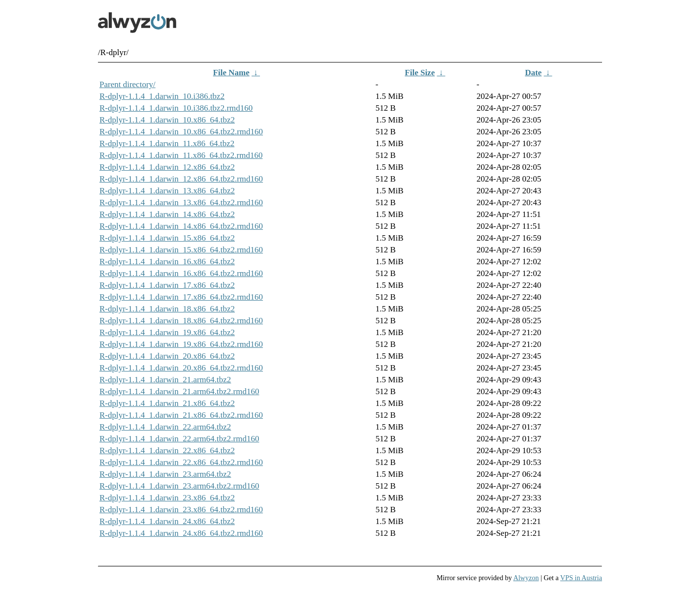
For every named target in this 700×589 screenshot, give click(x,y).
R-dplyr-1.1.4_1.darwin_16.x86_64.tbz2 (167, 262)
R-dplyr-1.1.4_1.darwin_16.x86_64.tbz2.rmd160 (181, 273)
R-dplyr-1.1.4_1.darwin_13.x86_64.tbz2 (167, 191)
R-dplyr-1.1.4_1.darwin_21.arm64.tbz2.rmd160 (179, 391)
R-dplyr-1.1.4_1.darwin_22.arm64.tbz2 (165, 427)
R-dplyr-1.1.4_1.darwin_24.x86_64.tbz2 (167, 521)
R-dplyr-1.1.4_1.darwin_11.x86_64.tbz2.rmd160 (181, 155)
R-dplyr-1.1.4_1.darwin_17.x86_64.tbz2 (167, 285)
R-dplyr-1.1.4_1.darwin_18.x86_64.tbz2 (167, 309)
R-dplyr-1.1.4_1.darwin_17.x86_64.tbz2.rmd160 (181, 297)
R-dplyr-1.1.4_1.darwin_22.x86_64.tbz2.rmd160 (181, 462)
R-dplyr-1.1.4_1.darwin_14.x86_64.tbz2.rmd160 (181, 226)
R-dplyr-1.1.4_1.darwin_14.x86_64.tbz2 (167, 214)
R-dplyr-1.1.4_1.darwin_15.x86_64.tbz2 (167, 238)
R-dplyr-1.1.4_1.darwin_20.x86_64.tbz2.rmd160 (181, 368)
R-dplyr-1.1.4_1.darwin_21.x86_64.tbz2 (167, 403)
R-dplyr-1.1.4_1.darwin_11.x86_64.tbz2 (167, 143)
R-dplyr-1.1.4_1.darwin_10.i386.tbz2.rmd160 (176, 108)
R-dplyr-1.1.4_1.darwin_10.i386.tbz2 (162, 96)
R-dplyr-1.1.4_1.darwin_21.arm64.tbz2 (165, 380)
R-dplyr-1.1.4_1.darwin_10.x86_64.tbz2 (167, 120)
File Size (420, 73)
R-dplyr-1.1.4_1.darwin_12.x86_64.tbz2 (167, 167)
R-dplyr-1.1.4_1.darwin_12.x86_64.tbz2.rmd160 (181, 179)
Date (533, 73)
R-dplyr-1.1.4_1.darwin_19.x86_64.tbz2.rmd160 (181, 344)
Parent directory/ (127, 84)
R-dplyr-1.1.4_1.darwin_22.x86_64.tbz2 (167, 450)
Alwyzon (526, 578)
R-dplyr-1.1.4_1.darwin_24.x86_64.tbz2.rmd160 (181, 533)
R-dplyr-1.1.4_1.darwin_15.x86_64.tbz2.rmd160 (181, 250)
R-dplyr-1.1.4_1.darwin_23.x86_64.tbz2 (167, 498)
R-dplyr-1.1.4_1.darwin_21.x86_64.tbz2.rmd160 (181, 415)
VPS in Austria (581, 578)
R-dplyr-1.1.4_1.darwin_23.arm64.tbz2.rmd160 (179, 486)
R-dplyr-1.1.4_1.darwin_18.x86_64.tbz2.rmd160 (181, 321)
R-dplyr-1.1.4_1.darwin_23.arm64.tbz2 (165, 474)
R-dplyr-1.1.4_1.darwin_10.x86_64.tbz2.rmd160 (181, 132)
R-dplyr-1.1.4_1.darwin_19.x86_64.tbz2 (167, 332)
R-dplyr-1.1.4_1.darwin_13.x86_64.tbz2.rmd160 (181, 202)
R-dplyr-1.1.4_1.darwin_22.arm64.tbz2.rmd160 (179, 439)
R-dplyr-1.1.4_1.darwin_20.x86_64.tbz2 (167, 356)
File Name (231, 73)
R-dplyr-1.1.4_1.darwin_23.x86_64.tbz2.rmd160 (181, 510)
